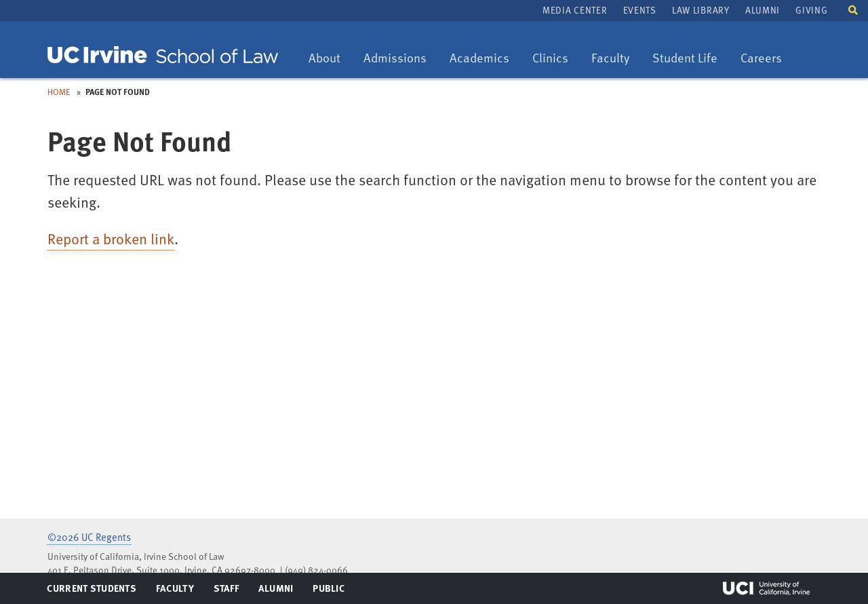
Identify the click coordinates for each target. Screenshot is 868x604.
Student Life (685, 59)
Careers (766, 59)
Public (329, 591)
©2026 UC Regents (89, 537)
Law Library (701, 10)
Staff (230, 591)
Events (640, 10)
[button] (853, 9)
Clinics (555, 59)
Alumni (763, 10)
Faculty (615, 59)
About (329, 59)
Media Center (575, 10)
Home (59, 92)
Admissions (395, 59)
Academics (479, 59)
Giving (811, 10)
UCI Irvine (766, 588)
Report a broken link (111, 239)
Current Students (91, 591)
